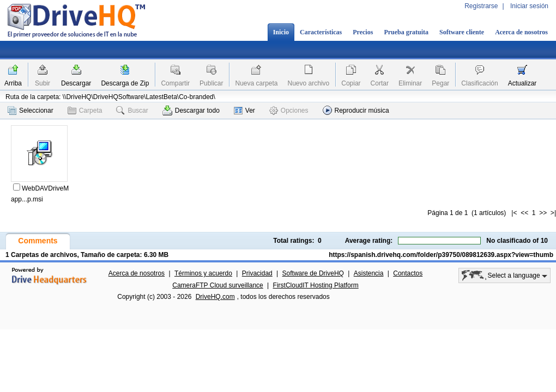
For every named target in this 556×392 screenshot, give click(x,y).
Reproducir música (356, 110)
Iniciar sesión (529, 6)
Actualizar (522, 83)
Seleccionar (31, 111)
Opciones (289, 111)
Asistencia (369, 273)
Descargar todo (191, 111)
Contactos (408, 273)
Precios (363, 32)
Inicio (281, 32)
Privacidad (257, 273)
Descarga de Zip (125, 83)
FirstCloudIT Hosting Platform (316, 285)
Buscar (132, 111)
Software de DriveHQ (313, 273)
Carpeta (85, 111)
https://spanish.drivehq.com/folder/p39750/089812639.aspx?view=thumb (441, 255)
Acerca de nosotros (521, 32)
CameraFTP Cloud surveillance (218, 285)
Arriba (13, 83)
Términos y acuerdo (203, 273)
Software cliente (462, 32)
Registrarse (481, 6)
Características (321, 32)
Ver (244, 111)
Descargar (76, 83)
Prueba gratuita (406, 32)
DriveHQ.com (215, 297)
